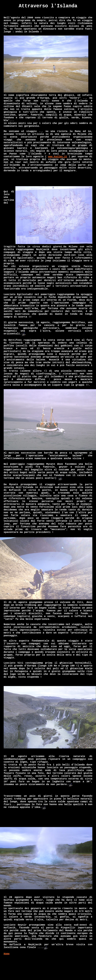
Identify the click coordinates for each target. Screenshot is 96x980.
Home (7, 954)
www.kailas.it (58, 157)
